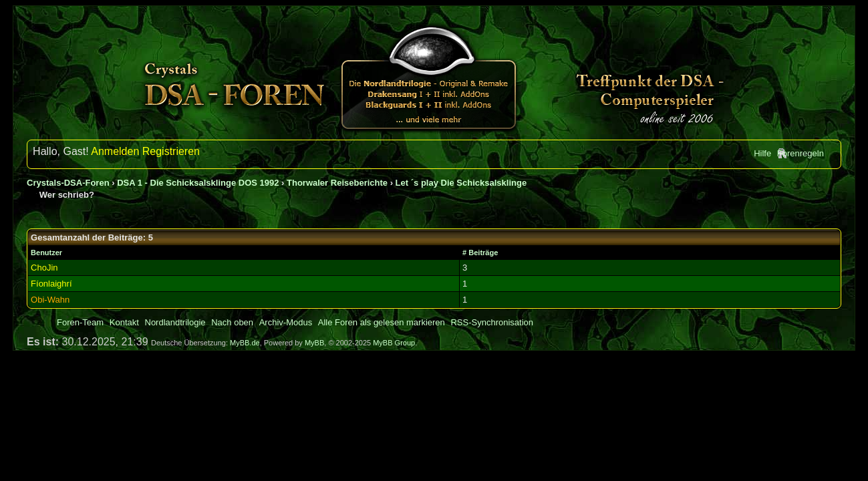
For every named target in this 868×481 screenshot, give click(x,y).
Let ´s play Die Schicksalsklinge (461, 183)
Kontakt (124, 322)
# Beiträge (480, 253)
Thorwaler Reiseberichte (337, 183)
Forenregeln (801, 153)
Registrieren (171, 151)
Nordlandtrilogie (175, 322)
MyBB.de (245, 343)
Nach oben (232, 322)
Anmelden (115, 151)
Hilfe (762, 153)
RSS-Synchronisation (492, 322)
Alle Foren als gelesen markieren (382, 322)
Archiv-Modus (286, 322)
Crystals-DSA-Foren (68, 183)
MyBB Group (394, 343)
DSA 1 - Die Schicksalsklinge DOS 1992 (198, 183)
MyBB (314, 343)
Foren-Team (80, 322)
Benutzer (46, 253)
